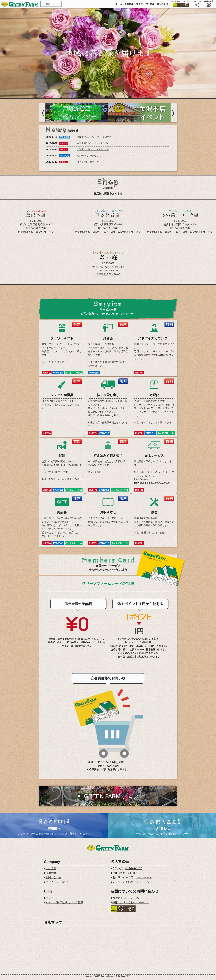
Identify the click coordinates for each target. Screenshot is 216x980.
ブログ (140, 4)
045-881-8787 (136, 873)
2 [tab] (108, 96)
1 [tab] (104, 96)
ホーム (119, 4)
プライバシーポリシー (59, 882)
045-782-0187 (134, 868)
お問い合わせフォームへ (137, 882)
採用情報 (150, 4)
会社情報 (129, 4)
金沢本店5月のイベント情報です (93, 143)
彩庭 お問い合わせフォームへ (131, 902)
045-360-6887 (144, 877)
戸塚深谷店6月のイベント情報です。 (95, 137)
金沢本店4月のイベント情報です (93, 149)
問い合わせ (163, 4)
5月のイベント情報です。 (90, 156)
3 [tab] (112, 96)
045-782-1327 (131, 898)
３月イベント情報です (88, 162)
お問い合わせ (53, 877)
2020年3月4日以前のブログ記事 (64, 902)
